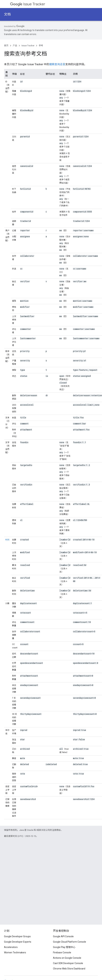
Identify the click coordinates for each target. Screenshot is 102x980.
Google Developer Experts (18, 942)
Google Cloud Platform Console (70, 942)
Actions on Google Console (67, 958)
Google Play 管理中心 (64, 947)
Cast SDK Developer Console (68, 963)
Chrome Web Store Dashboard (69, 969)
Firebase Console (62, 953)
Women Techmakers (15, 953)
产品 (15, 46)
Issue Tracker (28, 4)
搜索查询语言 (57, 64)
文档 (7, 14)
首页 (6, 46)
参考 (41, 46)
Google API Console (63, 936)
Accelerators (11, 947)
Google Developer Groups (17, 936)
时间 (7, 540)
